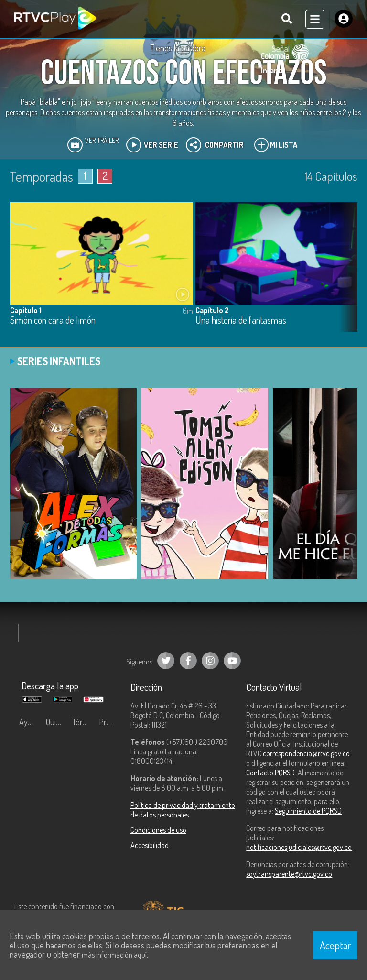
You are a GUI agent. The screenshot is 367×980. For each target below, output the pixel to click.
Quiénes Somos (57, 722)
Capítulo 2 (212, 310)
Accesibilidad (150, 845)
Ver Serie (152, 145)
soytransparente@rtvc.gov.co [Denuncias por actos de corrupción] (289, 874)
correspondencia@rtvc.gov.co (306, 753)
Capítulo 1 (26, 310)
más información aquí (114, 955)
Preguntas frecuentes (110, 722)
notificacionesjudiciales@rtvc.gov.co (299, 847)
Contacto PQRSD (270, 773)
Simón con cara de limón (53, 321)
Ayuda (30, 722)
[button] (345, 274)
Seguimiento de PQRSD (308, 811)
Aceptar (335, 945)
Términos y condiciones (83, 722)
